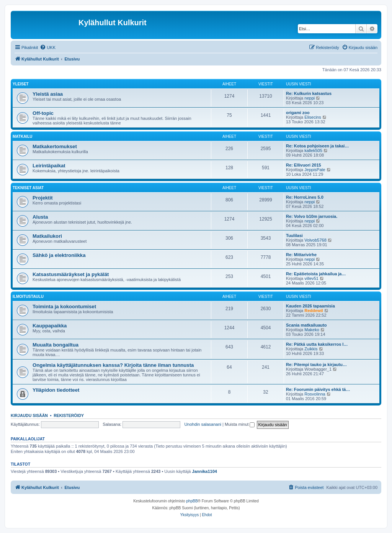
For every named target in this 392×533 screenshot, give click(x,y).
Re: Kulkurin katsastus (309, 93)
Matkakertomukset (55, 146)
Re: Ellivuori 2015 (304, 165)
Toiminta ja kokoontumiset (64, 307)
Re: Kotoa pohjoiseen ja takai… (317, 146)
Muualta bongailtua (56, 345)
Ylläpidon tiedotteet (56, 390)
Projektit (43, 198)
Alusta (40, 217)
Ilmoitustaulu (28, 297)
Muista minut (240, 424)
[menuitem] (48, 47)
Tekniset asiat (28, 188)
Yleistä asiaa (48, 94)
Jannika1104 (205, 471)
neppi (310, 98)
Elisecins (313, 117)
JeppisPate (315, 170)
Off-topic (43, 113)
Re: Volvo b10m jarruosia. (312, 216)
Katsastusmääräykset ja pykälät (71, 274)
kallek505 (313, 150)
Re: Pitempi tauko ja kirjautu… (316, 365)
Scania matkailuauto (306, 325)
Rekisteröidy (69, 415)
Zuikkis (311, 349)
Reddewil (314, 311)
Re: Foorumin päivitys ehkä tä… (318, 389)
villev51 (311, 278)
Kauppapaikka (50, 326)
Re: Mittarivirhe (301, 255)
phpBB (192, 501)
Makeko (312, 330)
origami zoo (298, 113)
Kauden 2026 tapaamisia (310, 306)
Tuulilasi (294, 235)
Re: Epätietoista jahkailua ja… (316, 274)
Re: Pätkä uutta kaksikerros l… (317, 344)
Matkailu (22, 137)
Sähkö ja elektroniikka (59, 255)
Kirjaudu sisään (29, 415)
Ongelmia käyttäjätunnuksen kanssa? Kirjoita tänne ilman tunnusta (113, 365)
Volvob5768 (315, 240)
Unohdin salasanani (203, 424)
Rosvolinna (315, 394)
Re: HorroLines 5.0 (305, 197)
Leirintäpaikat (49, 166)
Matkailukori (47, 236)
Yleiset (21, 84)
